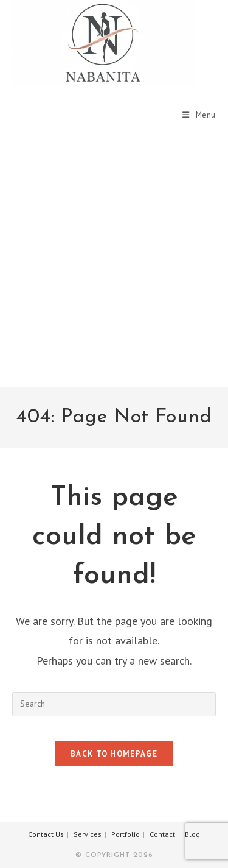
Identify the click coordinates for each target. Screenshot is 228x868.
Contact (162, 834)
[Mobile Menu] (199, 115)
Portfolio (126, 834)
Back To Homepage (114, 754)
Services (88, 834)
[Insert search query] (114, 704)
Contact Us (46, 834)
